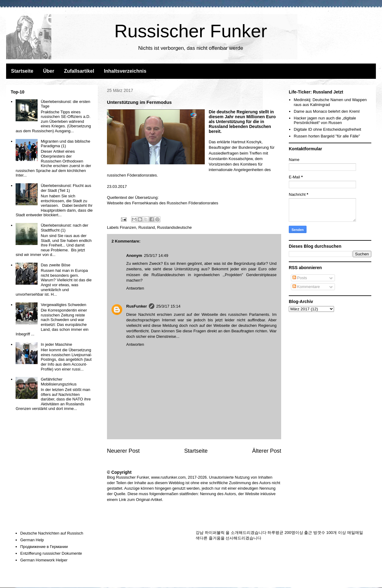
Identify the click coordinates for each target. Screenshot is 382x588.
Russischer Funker (191, 31)
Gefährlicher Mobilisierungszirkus (59, 382)
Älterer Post (267, 451)
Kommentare (306, 287)
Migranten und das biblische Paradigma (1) (65, 144)
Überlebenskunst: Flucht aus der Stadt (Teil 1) (66, 188)
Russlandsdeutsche (174, 227)
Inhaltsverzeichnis (125, 71)
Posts (300, 278)
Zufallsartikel (79, 71)
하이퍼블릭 (215, 533)
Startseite (22, 71)
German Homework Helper (44, 560)
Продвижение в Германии (44, 547)
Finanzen (128, 227)
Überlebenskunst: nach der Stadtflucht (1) (64, 228)
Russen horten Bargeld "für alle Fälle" (327, 136)
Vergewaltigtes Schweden (63, 305)
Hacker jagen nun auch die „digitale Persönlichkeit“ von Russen (325, 121)
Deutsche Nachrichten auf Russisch (52, 533)
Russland (147, 227)
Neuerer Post (123, 451)
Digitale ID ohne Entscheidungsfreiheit (327, 129)
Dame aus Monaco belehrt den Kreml (327, 111)
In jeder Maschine (56, 344)
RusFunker (137, 306)
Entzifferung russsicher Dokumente (51, 553)
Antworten (135, 288)
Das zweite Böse (55, 265)
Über (49, 71)
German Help (32, 540)
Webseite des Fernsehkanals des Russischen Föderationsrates (163, 203)
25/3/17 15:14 (168, 306)
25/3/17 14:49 (156, 256)
